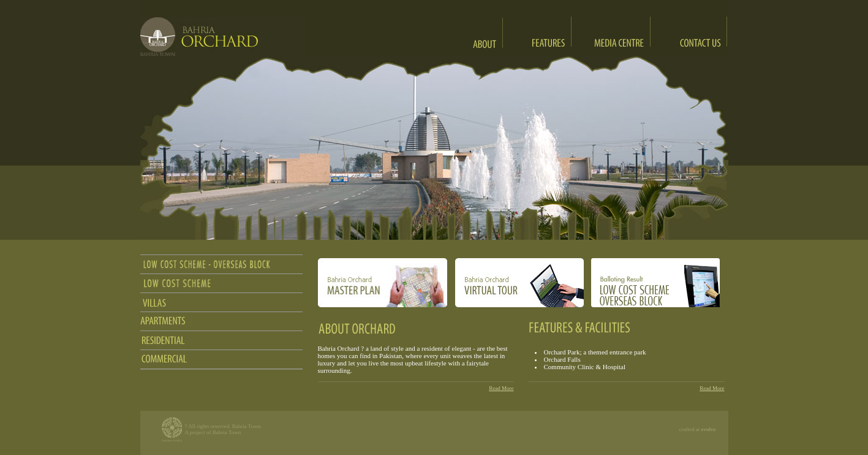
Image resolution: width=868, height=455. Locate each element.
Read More (501, 388)
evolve (709, 429)
